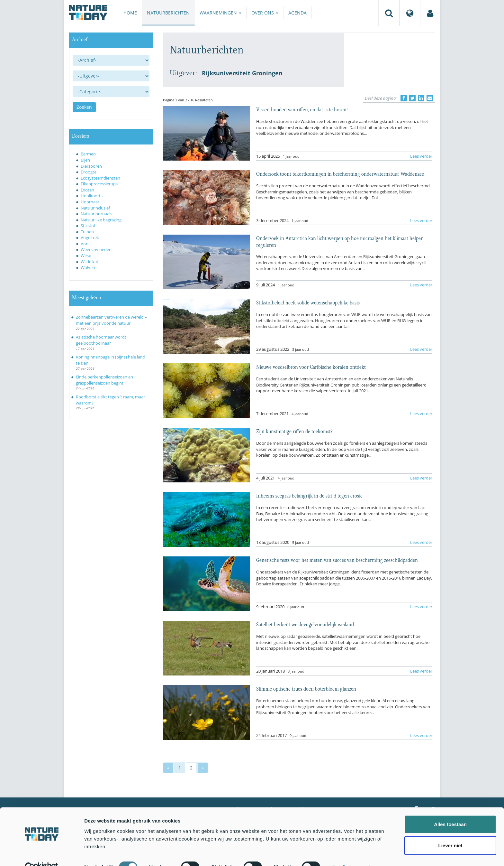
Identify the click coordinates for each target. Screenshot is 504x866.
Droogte (89, 172)
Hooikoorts (92, 196)
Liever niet (450, 832)
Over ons (265, 13)
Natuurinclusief (95, 208)
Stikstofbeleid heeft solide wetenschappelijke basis (308, 302)
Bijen (85, 160)
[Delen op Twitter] (412, 98)
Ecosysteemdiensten (100, 178)
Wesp (86, 256)
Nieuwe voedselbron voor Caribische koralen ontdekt (311, 367)
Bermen (88, 154)
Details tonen (347, 853)
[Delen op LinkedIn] (421, 98)
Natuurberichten (168, 13)
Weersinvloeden (96, 249)
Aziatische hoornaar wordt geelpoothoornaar (101, 340)
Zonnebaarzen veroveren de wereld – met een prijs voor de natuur (111, 320)
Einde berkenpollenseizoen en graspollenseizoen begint (104, 380)
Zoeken (84, 107)
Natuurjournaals (96, 214)
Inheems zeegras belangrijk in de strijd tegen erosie (309, 495)
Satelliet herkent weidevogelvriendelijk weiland (305, 624)
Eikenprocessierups (99, 184)
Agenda (297, 13)
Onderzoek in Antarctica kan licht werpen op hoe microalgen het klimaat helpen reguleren (340, 241)
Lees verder (421, 156)
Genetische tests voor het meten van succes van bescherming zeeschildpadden (337, 560)
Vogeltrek (90, 237)
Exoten (87, 190)
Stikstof (88, 226)
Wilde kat (90, 262)
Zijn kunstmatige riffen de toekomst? (294, 431)
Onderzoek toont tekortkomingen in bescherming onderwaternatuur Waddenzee (340, 173)
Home (130, 13)
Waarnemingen (221, 13)
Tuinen (87, 232)
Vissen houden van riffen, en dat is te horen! (302, 109)
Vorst (86, 244)
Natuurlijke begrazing (101, 220)
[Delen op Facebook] (404, 98)
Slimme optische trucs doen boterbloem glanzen (306, 688)
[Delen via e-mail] (430, 98)
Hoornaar (90, 202)
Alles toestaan (450, 810)
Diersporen (91, 166)
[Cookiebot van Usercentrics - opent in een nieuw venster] (42, 853)
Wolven (88, 267)
